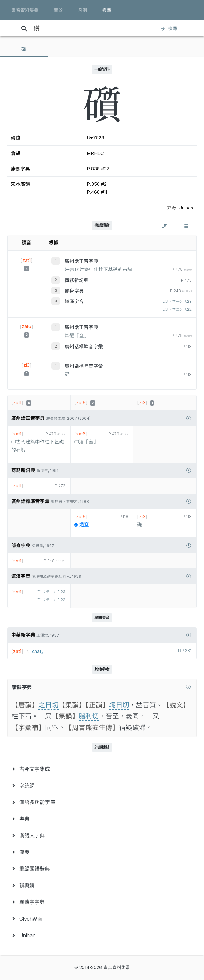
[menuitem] (102, 769)
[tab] (24, 49)
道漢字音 (74, 302)
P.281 (186, 651)
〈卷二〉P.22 (179, 310)
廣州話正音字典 (81, 261)
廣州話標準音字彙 (84, 347)
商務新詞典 (77, 280)
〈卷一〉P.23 (179, 302)
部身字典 (74, 291)
